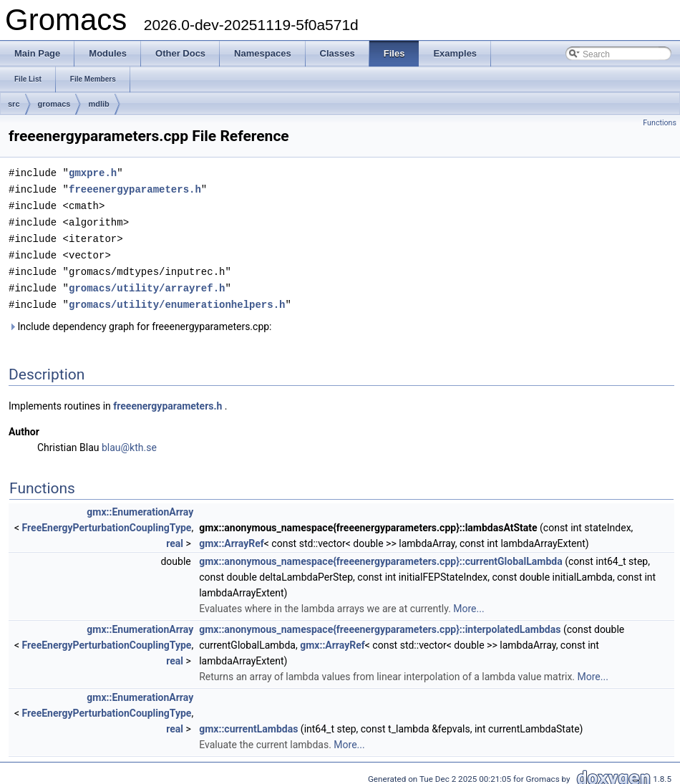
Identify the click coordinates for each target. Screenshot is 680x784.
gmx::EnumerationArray (140, 505)
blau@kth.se (129, 441)
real (175, 537)
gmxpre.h (93, 172)
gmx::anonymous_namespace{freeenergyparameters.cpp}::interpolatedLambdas (380, 623)
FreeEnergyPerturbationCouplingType (107, 521)
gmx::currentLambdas (248, 722)
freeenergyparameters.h (135, 188)
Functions (660, 123)
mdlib (98, 104)
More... (468, 602)
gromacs (54, 104)
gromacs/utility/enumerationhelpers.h (177, 298)
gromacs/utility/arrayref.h (147, 282)
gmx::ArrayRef (232, 537)
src (14, 104)
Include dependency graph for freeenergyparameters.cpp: (140, 320)
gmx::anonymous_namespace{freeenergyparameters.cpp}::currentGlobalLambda (381, 555)
